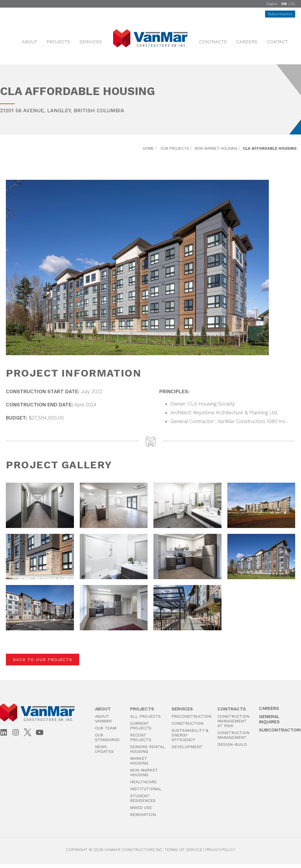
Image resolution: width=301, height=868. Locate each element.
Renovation (143, 814)
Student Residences (143, 798)
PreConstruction (191, 716)
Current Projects (141, 726)
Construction (187, 723)
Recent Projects (141, 737)
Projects (58, 42)
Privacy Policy (220, 850)
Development (187, 747)
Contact (277, 42)
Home (148, 148)
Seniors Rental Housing (148, 749)
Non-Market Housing (216, 148)
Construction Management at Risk (233, 721)
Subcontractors (280, 14)
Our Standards (107, 737)
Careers (247, 42)
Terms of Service (183, 850)
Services (91, 42)
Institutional (146, 789)
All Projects (145, 716)
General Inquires (269, 719)
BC (293, 4)
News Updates (104, 749)
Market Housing (139, 761)
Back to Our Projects (43, 660)
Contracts (213, 42)
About (30, 42)
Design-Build (232, 744)
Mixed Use (141, 807)
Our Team (106, 728)
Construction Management (233, 735)
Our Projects (175, 148)
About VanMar (103, 719)
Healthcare (143, 782)
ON (284, 4)
